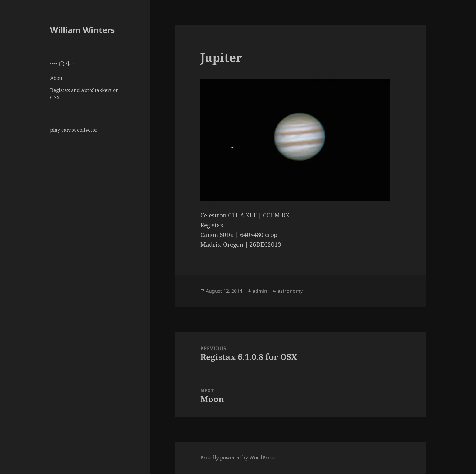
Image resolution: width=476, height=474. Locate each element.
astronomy (290, 291)
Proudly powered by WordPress (238, 458)
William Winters (82, 30)
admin (260, 291)
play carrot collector (74, 130)
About (57, 78)
